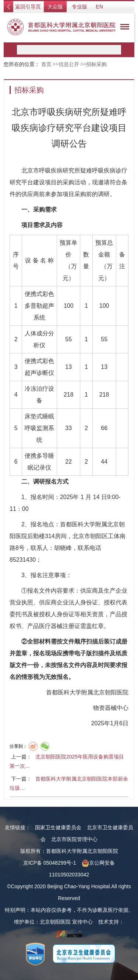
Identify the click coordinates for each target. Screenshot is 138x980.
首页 (46, 64)
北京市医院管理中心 (74, 839)
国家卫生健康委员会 (58, 827)
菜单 (123, 28)
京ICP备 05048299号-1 (50, 863)
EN (99, 7)
